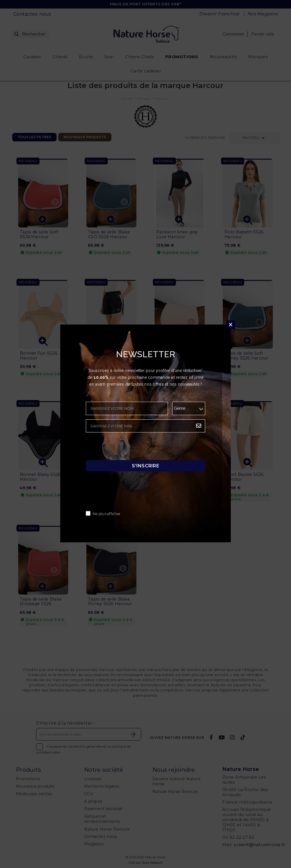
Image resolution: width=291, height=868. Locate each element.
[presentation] (129, 448)
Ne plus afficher (107, 514)
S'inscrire (145, 466)
